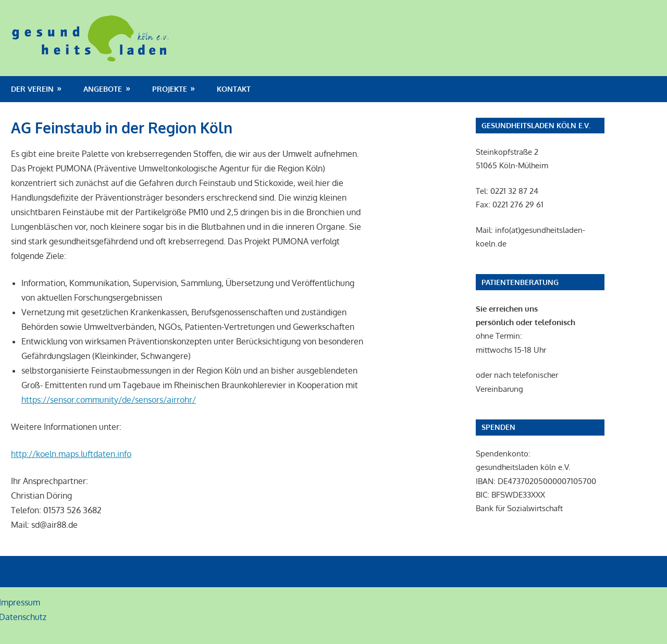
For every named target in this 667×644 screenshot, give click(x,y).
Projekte (170, 89)
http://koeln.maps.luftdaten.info (71, 454)
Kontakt (234, 89)
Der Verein (32, 89)
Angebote (103, 89)
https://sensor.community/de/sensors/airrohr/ (109, 400)
